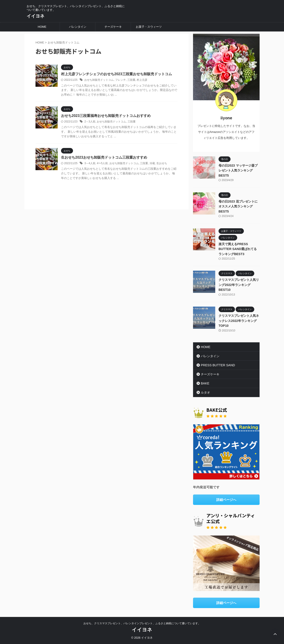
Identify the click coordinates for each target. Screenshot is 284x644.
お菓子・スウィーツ (149, 27)
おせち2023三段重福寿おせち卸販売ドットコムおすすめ (106, 116)
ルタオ (205, 392)
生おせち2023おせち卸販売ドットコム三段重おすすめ (104, 157)
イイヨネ (35, 16)
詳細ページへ (226, 500)
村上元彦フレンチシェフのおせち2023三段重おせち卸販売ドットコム (116, 74)
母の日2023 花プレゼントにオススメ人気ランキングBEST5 (238, 206)
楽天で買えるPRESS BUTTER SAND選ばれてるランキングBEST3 (238, 249)
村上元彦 (142, 80)
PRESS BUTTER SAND (218, 365)
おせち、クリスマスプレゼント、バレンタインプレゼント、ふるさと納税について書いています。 (142, 623)
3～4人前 (90, 163)
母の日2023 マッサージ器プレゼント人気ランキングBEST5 (238, 170)
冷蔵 (152, 163)
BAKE (205, 383)
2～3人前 (90, 122)
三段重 (131, 80)
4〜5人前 (102, 163)
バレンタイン (78, 27)
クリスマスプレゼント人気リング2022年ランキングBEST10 (239, 285)
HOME (42, 27)
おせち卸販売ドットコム (99, 80)
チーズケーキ (113, 27)
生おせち (162, 163)
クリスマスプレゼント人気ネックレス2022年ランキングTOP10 (239, 321)
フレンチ (120, 80)
